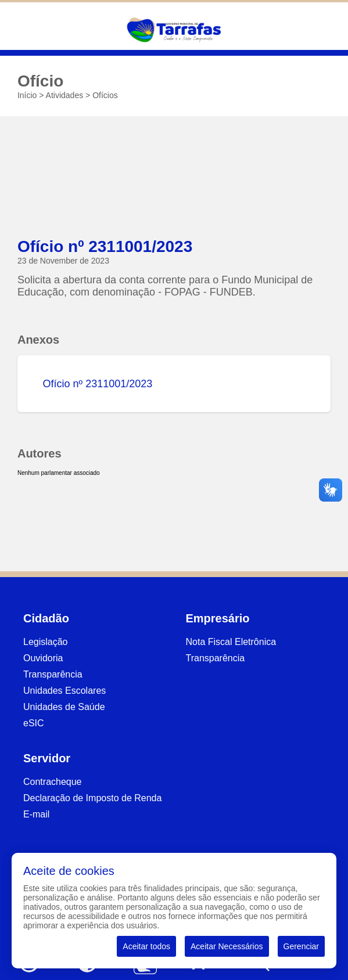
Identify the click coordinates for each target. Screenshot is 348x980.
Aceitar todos (146, 946)
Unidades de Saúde (64, 707)
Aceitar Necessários (227, 946)
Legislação (46, 642)
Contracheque (53, 782)
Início (27, 95)
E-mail (36, 814)
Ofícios (105, 95)
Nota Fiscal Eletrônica (231, 642)
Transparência (53, 674)
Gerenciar (301, 946)
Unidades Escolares (64, 691)
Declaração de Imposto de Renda (92, 798)
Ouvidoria (43, 658)
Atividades (65, 95)
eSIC (34, 723)
